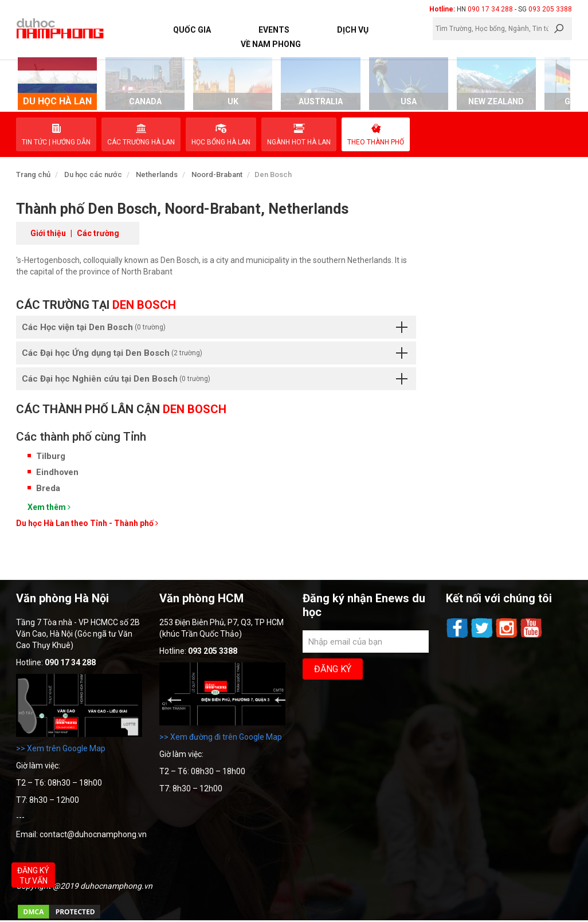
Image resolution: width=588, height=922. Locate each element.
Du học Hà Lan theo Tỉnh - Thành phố (87, 523)
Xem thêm (49, 507)
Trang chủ (33, 174)
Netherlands (157, 174)
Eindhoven (57, 472)
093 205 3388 (550, 9)
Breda (48, 488)
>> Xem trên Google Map (61, 748)
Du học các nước (93, 174)
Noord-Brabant (217, 174)
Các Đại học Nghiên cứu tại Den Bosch (215, 379)
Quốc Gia (192, 30)
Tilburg (51, 456)
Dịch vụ (353, 30)
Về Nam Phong (271, 44)
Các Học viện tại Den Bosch (215, 327)
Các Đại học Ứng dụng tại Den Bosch (215, 353)
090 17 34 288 (490, 9)
